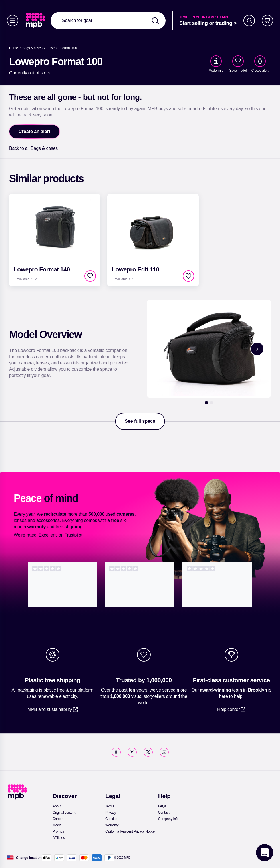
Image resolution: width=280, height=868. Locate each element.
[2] (211, 403)
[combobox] (108, 21)
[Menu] (13, 21)
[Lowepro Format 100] (62, 48)
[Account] (249, 21)
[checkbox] (238, 61)
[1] (206, 403)
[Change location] (29, 858)
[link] (36, 21)
